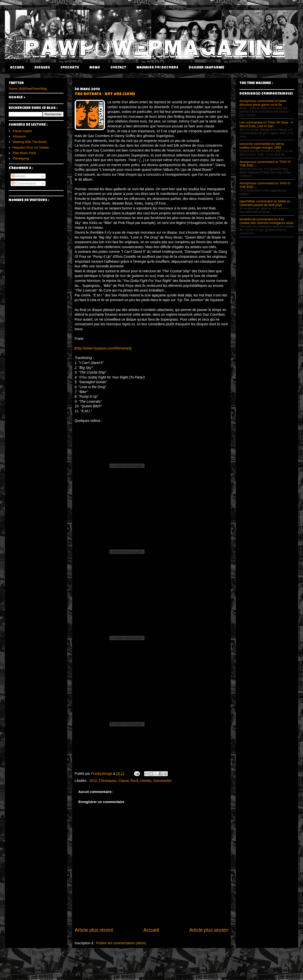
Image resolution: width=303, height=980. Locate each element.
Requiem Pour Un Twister (31, 147)
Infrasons (19, 136)
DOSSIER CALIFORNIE (206, 68)
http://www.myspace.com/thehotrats (103, 348)
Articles (19, 176)
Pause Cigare (22, 131)
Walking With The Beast (30, 142)
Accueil (17, 68)
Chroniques (108, 781)
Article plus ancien (209, 930)
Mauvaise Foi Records (157, 68)
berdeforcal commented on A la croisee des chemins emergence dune (267, 221)
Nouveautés (162, 781)
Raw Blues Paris (24, 153)
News (95, 68)
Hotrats (146, 781)
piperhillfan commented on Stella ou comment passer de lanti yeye (265, 203)
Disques (42, 68)
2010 (93, 781)
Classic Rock (128, 781)
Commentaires (24, 183)
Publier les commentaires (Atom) (121, 943)
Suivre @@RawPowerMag (28, 89)
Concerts (70, 68)
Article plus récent (94, 930)
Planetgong (21, 158)
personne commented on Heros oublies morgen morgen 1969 (262, 146)
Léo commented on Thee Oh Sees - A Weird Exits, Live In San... (266, 124)
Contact (118, 68)
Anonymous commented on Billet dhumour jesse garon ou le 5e (263, 103)
